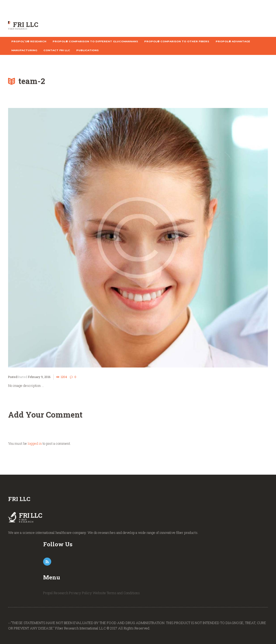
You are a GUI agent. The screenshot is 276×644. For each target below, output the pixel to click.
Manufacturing (24, 50)
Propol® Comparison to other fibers (177, 41)
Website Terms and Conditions (116, 593)
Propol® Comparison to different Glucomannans (95, 41)
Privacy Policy (80, 593)
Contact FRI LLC (57, 50)
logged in (35, 443)
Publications (87, 50)
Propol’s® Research (29, 41)
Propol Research (56, 593)
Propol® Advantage (233, 41)
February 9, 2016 (39, 377)
